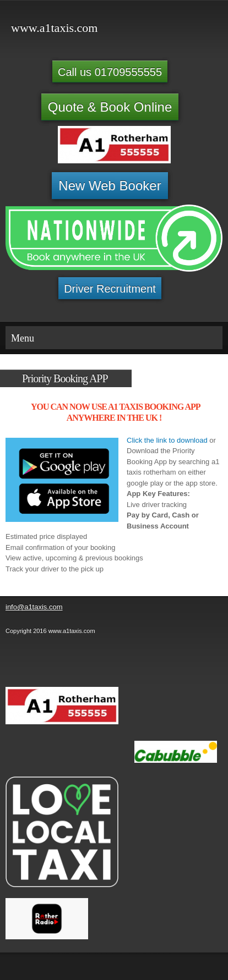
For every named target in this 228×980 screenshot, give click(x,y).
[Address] (72, 663)
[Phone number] (19, 663)
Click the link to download (167, 440)
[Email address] (45, 663)
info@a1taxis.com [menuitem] (34, 607)
